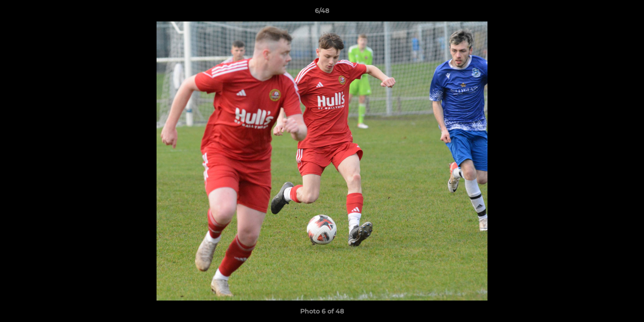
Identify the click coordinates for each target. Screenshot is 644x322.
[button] (628, 13)
